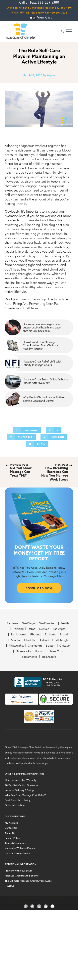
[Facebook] (27, 430)
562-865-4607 (64, 8)
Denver (44, 629)
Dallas (31, 629)
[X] (54, 430)
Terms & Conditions (16, 843)
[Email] (37, 444)
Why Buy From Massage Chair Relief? (25, 795)
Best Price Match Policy (18, 800)
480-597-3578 (59, 13)
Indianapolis (49, 657)
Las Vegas (59, 629)
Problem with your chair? (18, 871)
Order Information (15, 805)
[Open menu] (69, 31)
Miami (64, 634)
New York (57, 651)
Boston (51, 646)
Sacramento (30, 657)
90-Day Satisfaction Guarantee (22, 785)
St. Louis (50, 634)
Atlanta (15, 640)
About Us (10, 833)
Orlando (45, 640)
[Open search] (63, 31)
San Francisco (48, 623)
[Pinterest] (21, 437)
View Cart (44, 18)
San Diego (29, 623)
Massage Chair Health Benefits (22, 876)
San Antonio (18, 634)
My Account (11, 823)
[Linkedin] (54, 437)
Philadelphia (16, 646)
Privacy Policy (12, 838)
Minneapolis (23, 651)
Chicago (65, 646)
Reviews (10, 886)
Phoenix (36, 634)
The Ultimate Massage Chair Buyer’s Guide (28, 881)
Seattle (65, 623)
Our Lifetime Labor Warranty (21, 780)
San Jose (12, 623)
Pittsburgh (61, 640)
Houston (40, 651)
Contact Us (11, 828)
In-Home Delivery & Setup (19, 790)
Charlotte (30, 640)
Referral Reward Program (18, 853)
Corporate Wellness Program (21, 848)
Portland (18, 629)
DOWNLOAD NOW (39, 588)
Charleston (35, 646)
